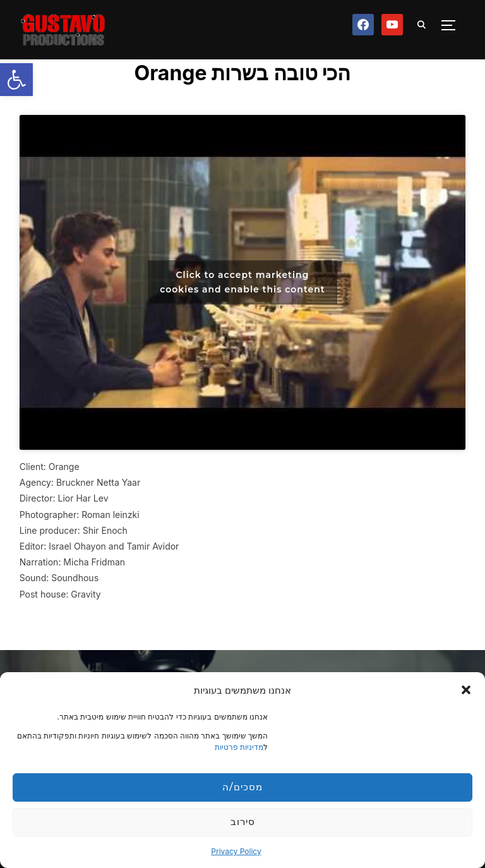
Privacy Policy (236, 851)
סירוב (243, 822)
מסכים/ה (242, 787)
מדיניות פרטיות (239, 747)
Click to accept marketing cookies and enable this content (242, 282)
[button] (16, 80)
